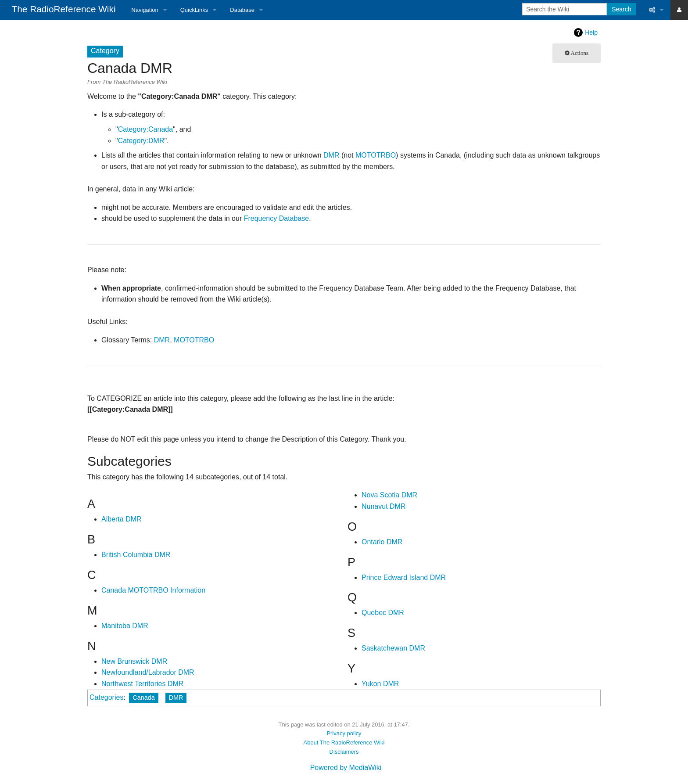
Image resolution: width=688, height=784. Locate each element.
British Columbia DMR (136, 555)
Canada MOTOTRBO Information (153, 590)
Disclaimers (344, 752)
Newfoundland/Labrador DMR (148, 672)
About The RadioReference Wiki (344, 743)
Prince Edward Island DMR (404, 577)
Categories (106, 697)
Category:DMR (141, 141)
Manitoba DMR (125, 626)
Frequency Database (277, 218)
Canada (143, 698)
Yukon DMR (380, 684)
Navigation (145, 10)
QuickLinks (194, 10)
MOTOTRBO (376, 155)
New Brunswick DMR (134, 661)
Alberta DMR (122, 519)
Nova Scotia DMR (389, 495)
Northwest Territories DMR (142, 684)
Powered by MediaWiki (346, 768)
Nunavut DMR (383, 506)
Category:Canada (145, 129)
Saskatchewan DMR (393, 648)
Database (242, 10)
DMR (331, 155)
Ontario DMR (382, 542)
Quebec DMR (383, 613)
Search (621, 9)
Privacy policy (344, 733)
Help (591, 32)
